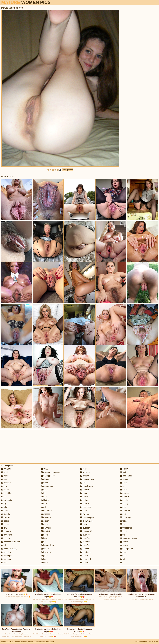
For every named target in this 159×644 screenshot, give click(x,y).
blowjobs (6, 517)
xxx (123, 563)
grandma (46, 517)
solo (123, 514)
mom (84, 493)
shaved (124, 493)
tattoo (124, 521)
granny (45, 521)
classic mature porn (11, 542)
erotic (45, 483)
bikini (5, 507)
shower (124, 497)
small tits (125, 510)
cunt (4, 563)
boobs (5, 521)
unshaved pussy (128, 538)
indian (45, 549)
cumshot (6, 559)
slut (123, 507)
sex (123, 486)
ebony (45, 479)
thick (123, 524)
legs (83, 469)
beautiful (6, 493)
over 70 (85, 545)
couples (6, 552)
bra (4, 528)
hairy (44, 524)
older (84, 524)
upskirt (124, 542)
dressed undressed (51, 472)
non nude (86, 507)
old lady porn (87, 517)
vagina (124, 545)
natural (85, 500)
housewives (47, 545)
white (124, 556)
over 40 (85, 535)
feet (44, 497)
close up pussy (9, 549)
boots (5, 524)
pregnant (86, 559)
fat (43, 493)
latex (44, 559)
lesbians (85, 472)
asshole (6, 483)
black (5, 510)
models (85, 490)
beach (5, 490)
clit (4, 545)
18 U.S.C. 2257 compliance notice (41, 642)
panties (85, 549)
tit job (124, 531)
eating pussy (48, 476)
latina (45, 563)
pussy (124, 469)
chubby (6, 538)
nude (84, 510)
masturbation (87, 479)
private (85, 563)
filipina (45, 500)
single (124, 500)
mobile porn (87, 486)
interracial (46, 552)
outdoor (85, 528)
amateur (6, 469)
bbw (4, 486)
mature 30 (86, 531)
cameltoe (7, 535)
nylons (85, 514)
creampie (7, 556)
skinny (124, 504)
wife (123, 559)
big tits (5, 504)
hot (44, 542)
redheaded (126, 476)
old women (86, 521)
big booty (7, 500)
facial (44, 490)
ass (4, 479)
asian (5, 476)
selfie (124, 483)
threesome (126, 528)
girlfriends (46, 510)
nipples (85, 504)
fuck (44, 504)
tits (123, 535)
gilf (43, 507)
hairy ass (46, 528)
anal (4, 472)
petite (84, 556)
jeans (45, 556)
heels (45, 535)
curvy (45, 469)
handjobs (46, 531)
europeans (47, 486)
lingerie (85, 476)
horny (45, 538)
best (4, 497)
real (123, 472)
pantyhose (86, 552)
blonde (6, 514)
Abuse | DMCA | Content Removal (14, 642)
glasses (46, 514)
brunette (6, 531)
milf (83, 483)
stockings (125, 517)
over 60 (85, 542)
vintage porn (127, 549)
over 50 (85, 538)
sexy (123, 490)
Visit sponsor (68, 170)
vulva (124, 552)
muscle (85, 497)
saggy (124, 479)
